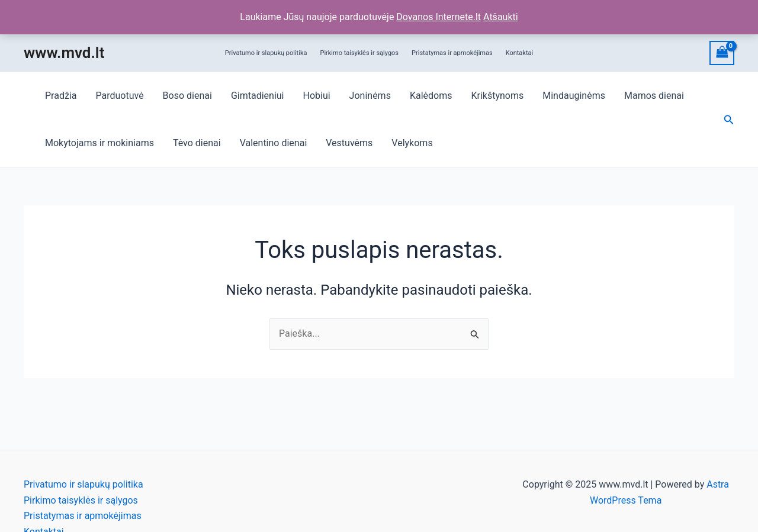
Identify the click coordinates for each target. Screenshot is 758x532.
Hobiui (316, 96)
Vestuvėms (349, 143)
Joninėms (370, 96)
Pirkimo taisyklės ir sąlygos (359, 53)
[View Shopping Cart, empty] (722, 53)
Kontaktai (520, 53)
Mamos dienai (654, 96)
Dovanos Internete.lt (439, 17)
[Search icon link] (729, 120)
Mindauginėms (574, 96)
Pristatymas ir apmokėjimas (452, 53)
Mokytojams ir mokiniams (99, 143)
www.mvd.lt (64, 53)
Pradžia (61, 96)
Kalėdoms (431, 96)
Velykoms (412, 143)
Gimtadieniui (258, 96)
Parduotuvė (119, 96)
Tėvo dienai (197, 143)
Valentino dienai (274, 143)
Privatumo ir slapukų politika (266, 53)
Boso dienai (187, 96)
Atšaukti (501, 17)
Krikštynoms (497, 96)
